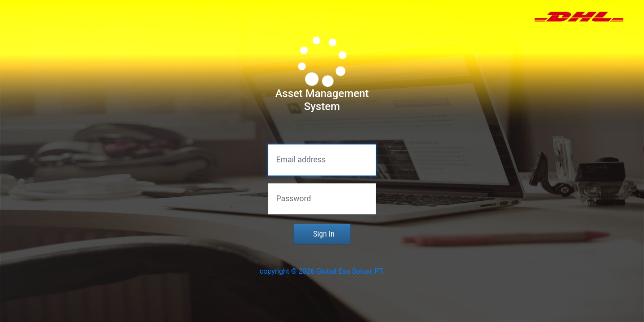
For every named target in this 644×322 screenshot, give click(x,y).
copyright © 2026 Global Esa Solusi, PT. (322, 272)
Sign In (322, 234)
